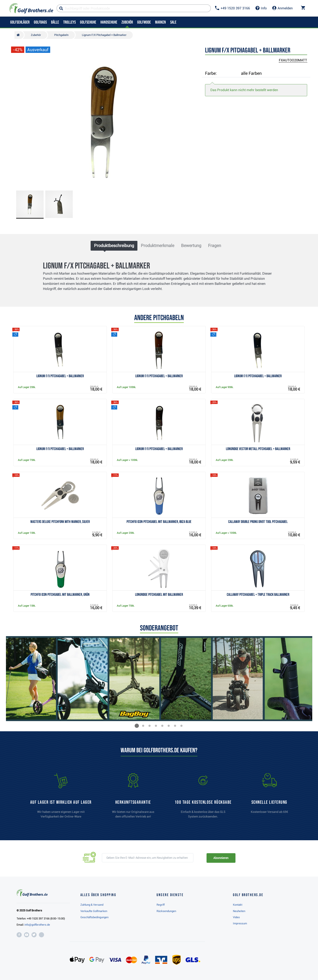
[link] (203, 798)
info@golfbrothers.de (37, 925)
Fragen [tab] (215, 246)
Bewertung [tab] (191, 246)
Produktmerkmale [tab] (158, 246)
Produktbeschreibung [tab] (114, 246)
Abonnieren (221, 858)
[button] (137, 726)
